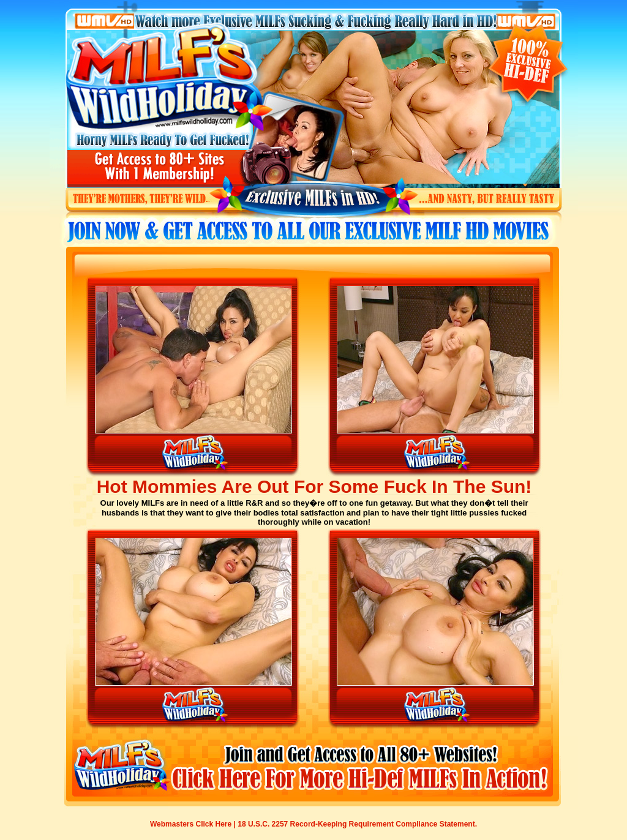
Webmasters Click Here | (194, 824)
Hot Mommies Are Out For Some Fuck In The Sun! (314, 486)
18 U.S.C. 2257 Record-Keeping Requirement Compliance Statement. (357, 824)
